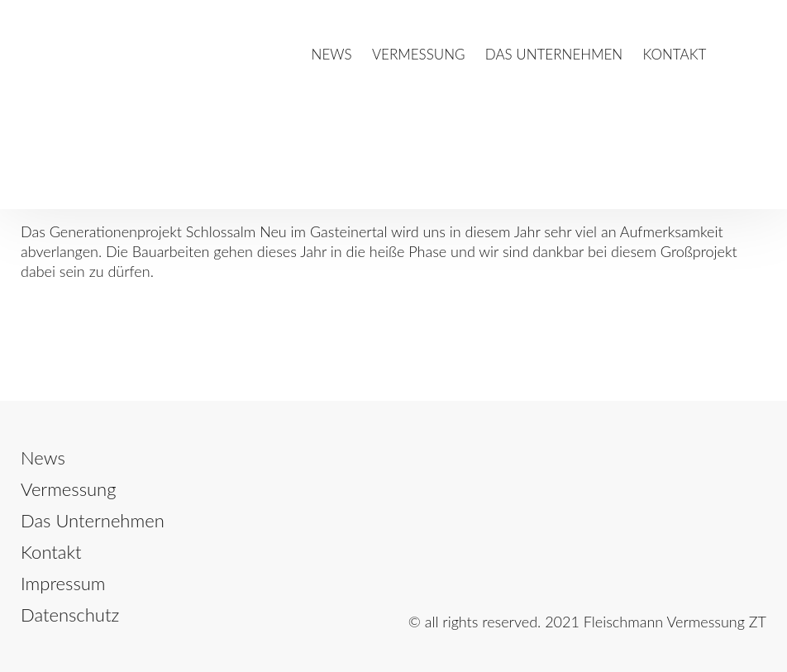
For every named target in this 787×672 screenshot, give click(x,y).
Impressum (63, 583)
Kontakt (675, 54)
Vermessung (419, 54)
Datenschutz (70, 615)
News (332, 54)
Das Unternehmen (554, 54)
